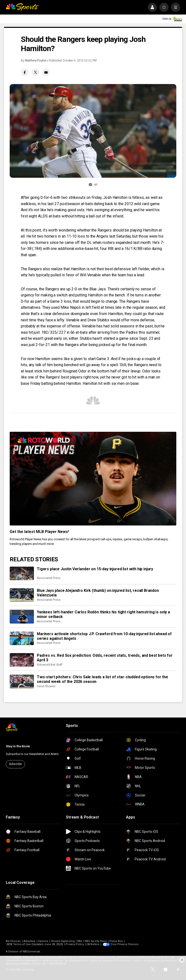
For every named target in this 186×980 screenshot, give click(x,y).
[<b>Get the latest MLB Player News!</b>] (93, 479)
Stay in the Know (18, 746)
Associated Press (49, 578)
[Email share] (46, 72)
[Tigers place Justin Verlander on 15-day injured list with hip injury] (22, 573)
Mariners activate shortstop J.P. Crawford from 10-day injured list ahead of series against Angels (104, 636)
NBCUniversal (31, 952)
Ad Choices (13, 941)
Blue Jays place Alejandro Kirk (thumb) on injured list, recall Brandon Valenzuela (98, 593)
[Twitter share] (35, 72)
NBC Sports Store (96, 941)
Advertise (30, 941)
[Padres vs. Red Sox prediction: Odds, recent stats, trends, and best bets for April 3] (22, 660)
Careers (43, 941)
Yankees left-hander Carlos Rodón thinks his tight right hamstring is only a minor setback (103, 614)
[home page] (22, 7)
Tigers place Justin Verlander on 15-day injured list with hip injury (95, 569)
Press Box (116, 941)
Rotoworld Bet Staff (50, 665)
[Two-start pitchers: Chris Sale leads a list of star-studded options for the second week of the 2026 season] (22, 681)
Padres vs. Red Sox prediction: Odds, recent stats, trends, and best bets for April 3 (105, 658)
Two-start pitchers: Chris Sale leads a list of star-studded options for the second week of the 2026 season (102, 679)
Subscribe (15, 764)
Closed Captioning (63, 941)
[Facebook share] (25, 72)
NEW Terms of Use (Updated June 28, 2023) (35, 944)
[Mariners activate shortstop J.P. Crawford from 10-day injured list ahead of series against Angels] (22, 638)
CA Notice (93, 944)
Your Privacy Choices (124, 944)
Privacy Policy (75, 944)
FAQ (80, 941)
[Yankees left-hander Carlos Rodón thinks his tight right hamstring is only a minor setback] (22, 617)
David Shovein (46, 686)
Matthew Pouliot (36, 61)
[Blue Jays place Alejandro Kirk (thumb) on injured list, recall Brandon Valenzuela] (22, 595)
